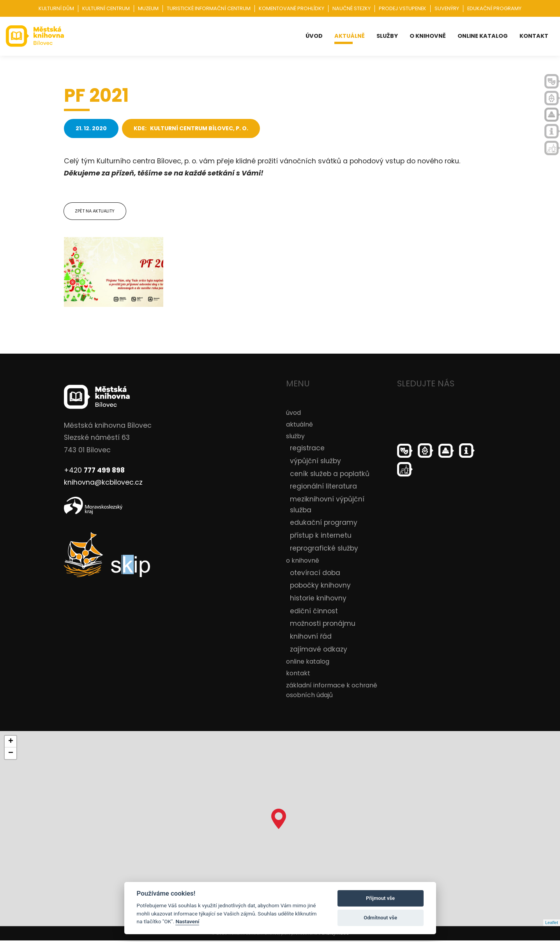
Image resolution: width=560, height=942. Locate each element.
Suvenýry (447, 8)
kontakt (534, 36)
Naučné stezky (352, 8)
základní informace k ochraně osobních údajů (332, 691)
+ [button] (11, 743)
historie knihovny (318, 599)
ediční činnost (314, 612)
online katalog (483, 36)
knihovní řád (311, 638)
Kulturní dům (56, 8)
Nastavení (187, 921)
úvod (314, 36)
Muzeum (148, 8)
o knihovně (428, 36)
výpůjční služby (315, 462)
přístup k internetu (321, 537)
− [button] (11, 755)
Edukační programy (494, 8)
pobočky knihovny (320, 587)
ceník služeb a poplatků (330, 475)
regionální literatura (323, 488)
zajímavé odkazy (319, 650)
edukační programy (324, 524)
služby (387, 36)
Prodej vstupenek (403, 8)
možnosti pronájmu (323, 625)
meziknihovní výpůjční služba (327, 506)
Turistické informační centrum (209, 8)
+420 (94, 471)
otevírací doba (315, 574)
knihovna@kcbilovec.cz (103, 484)
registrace (307, 450)
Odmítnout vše (380, 918)
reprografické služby (324, 549)
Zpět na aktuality (95, 212)
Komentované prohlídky (291, 8)
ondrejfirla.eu (335, 935)
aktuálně (350, 36)
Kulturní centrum (106, 8)
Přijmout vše (380, 898)
